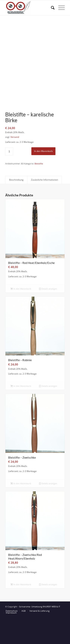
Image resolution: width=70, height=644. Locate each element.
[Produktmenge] (9, 179)
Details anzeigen (48, 316)
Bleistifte (39, 191)
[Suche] (51, 8)
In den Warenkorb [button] (21, 316)
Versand (15, 164)
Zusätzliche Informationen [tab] (45, 207)
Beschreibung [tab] (16, 207)
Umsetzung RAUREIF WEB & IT (46, 634)
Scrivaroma (25, 634)
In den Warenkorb (43, 178)
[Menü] (60, 8)
